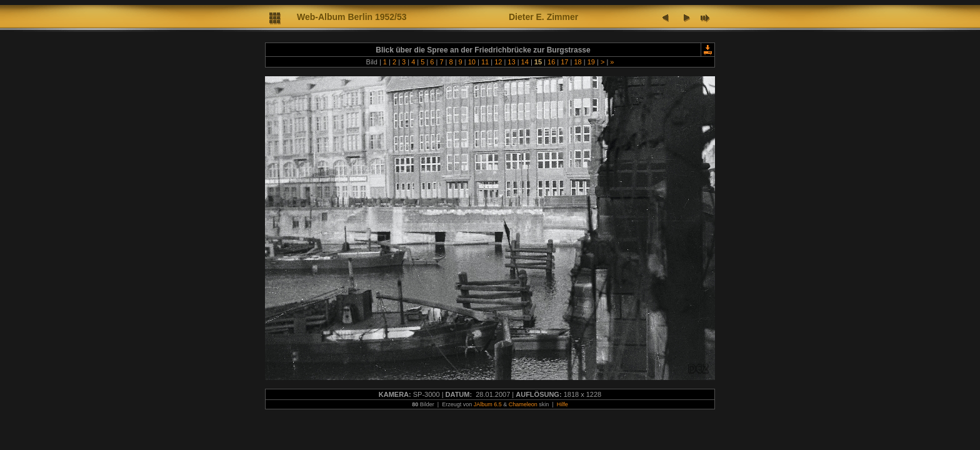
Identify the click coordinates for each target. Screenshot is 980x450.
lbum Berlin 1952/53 (366, 17)
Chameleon (523, 404)
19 (591, 62)
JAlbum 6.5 (488, 404)
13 (511, 62)
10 (472, 62)
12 (498, 62)
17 (564, 62)
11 (485, 62)
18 (577, 62)
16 (551, 62)
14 (525, 62)
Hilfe (562, 404)
